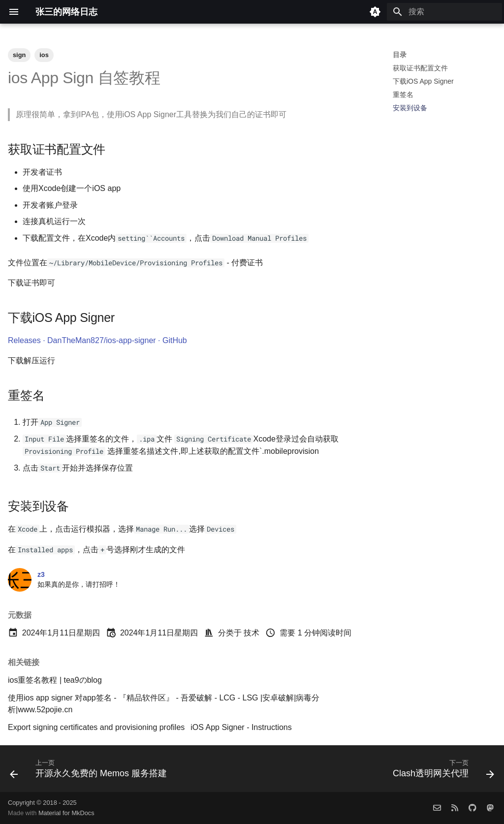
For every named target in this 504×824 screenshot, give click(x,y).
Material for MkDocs (66, 813)
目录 (400, 55)
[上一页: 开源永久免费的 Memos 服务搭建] (90, 772)
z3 (41, 574)
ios (44, 55)
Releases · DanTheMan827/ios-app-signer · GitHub (97, 340)
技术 (252, 633)
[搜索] (444, 12)
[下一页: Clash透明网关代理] (441, 772)
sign (19, 55)
